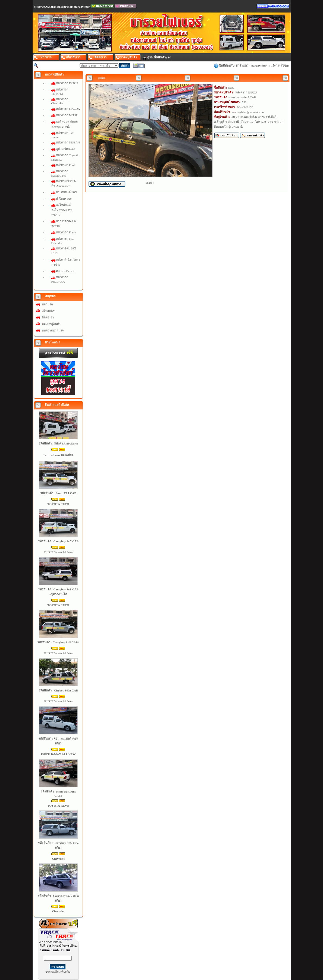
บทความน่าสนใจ (53, 330)
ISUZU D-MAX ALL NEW (58, 754)
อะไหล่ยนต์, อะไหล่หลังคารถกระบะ (62, 210)
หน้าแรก (47, 304)
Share (149, 183)
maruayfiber (258, 65)
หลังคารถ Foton (66, 232)
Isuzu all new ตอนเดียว (58, 455)
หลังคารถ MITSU (67, 115)
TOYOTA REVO (58, 504)
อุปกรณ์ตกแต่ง (65, 149)
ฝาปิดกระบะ (64, 199)
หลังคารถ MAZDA (68, 109)
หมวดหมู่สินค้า (51, 324)
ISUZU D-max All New (58, 552)
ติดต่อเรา (48, 317)
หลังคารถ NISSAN (68, 142)
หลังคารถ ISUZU (67, 83)
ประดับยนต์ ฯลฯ (66, 192)
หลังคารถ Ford (65, 165)
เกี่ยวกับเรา (49, 311)
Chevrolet (58, 859)
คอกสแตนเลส (65, 271)
